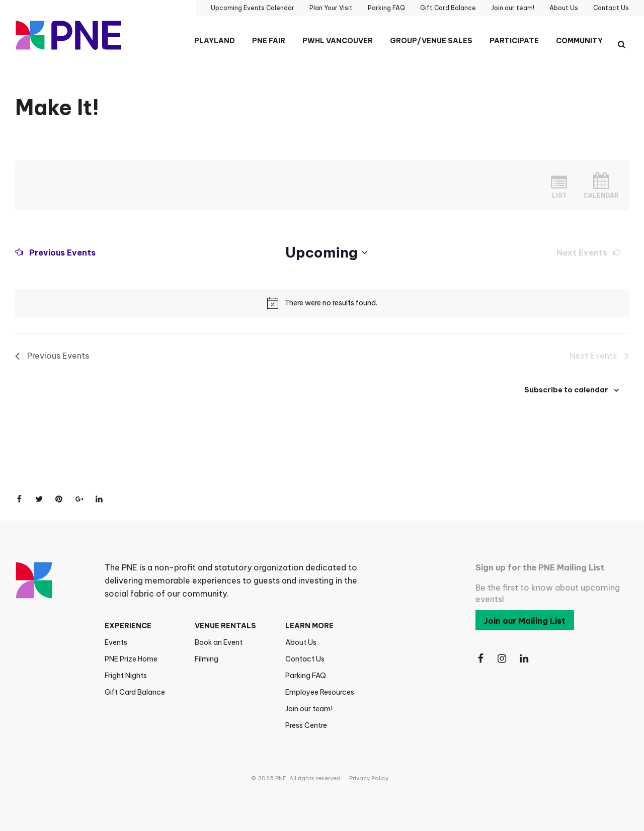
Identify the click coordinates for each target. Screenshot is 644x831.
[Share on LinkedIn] (100, 499)
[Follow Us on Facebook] (480, 659)
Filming (207, 659)
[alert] (331, 303)
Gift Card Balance (135, 692)
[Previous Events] (55, 253)
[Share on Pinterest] (59, 499)
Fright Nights (126, 676)
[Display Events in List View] (559, 185)
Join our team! (309, 709)
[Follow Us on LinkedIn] (525, 659)
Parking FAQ (306, 676)
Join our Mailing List (525, 621)
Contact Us (305, 659)
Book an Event (219, 642)
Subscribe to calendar (566, 390)
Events (116, 642)
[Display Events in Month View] (601, 185)
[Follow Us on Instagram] (503, 659)
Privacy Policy (369, 778)
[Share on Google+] (79, 499)
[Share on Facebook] (19, 499)
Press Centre (306, 725)
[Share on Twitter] (39, 499)
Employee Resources (320, 692)
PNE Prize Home (131, 659)
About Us (301, 642)
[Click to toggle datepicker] (326, 253)
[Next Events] (589, 253)
